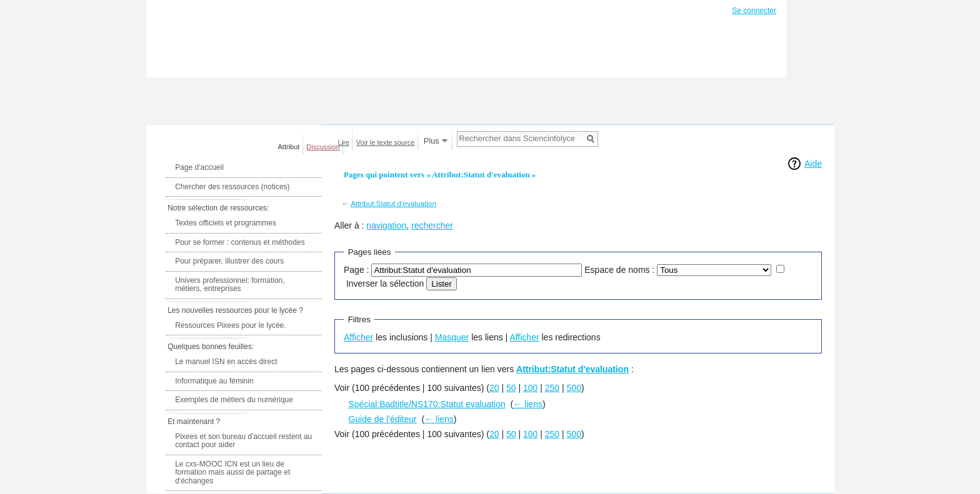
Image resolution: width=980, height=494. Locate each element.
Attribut (289, 147)
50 (511, 388)
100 (530, 388)
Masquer (452, 337)
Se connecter (754, 11)
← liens (528, 404)
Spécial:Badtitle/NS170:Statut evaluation (427, 404)
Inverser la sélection (385, 284)
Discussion (323, 147)
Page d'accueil (199, 167)
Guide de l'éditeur (382, 419)
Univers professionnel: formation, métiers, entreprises (230, 285)
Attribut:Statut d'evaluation (393, 203)
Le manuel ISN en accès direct (226, 362)
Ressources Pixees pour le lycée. (230, 325)
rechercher (432, 225)
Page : (356, 270)
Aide (813, 164)
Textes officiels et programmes (226, 223)
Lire (344, 142)
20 (494, 388)
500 (574, 388)
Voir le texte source (386, 142)
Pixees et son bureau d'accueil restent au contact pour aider (243, 441)
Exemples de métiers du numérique (234, 400)
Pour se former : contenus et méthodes (240, 242)
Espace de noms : (619, 270)
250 (552, 388)
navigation (386, 225)
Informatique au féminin (214, 381)
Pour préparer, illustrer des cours (229, 261)
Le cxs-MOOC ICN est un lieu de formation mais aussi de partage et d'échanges (232, 472)
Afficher (358, 337)
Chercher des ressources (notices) (232, 187)
